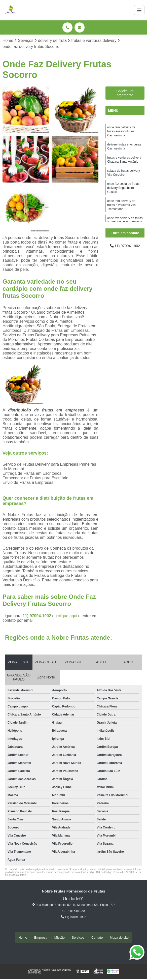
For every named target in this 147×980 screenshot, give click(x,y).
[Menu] (139, 10)
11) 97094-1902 (37, 616)
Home (23, 938)
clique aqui (68, 616)
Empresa (41, 938)
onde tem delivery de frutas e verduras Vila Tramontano (121, 212)
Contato (97, 938)
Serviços (78, 938)
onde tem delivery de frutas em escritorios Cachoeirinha (121, 133)
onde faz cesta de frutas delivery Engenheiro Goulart (123, 194)
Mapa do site (119, 938)
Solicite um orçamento (125, 94)
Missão (60, 938)
